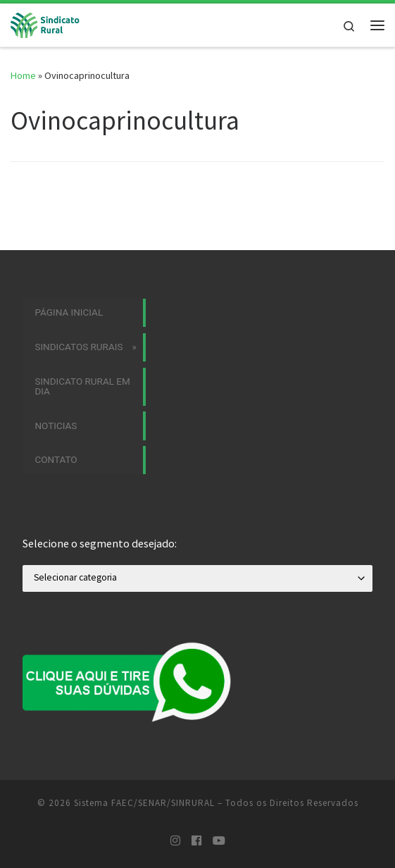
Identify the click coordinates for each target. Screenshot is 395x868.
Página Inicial (69, 312)
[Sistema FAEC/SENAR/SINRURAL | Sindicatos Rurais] (49, 23)
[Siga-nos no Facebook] (196, 841)
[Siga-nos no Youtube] (219, 841)
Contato (56, 459)
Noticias (56, 426)
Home (23, 75)
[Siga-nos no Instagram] (175, 841)
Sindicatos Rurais (79, 347)
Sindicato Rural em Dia (82, 386)
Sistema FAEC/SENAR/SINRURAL (144, 803)
